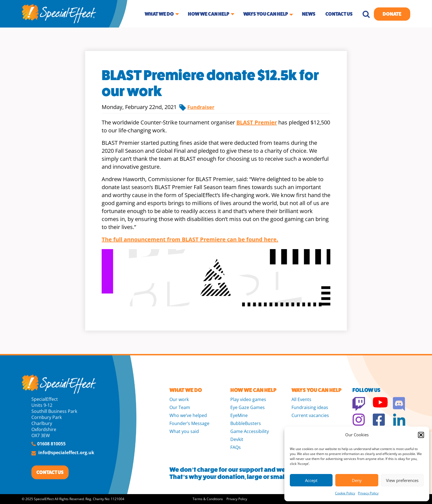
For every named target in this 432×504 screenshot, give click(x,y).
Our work (179, 399)
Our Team (180, 407)
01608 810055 (51, 444)
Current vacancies (310, 415)
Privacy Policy (368, 493)
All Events (301, 399)
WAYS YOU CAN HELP (316, 390)
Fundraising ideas (310, 407)
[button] (421, 435)
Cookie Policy (345, 493)
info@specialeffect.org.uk (66, 453)
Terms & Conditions (208, 499)
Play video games (248, 399)
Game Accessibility (250, 431)
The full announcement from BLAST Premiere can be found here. (190, 239)
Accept (311, 480)
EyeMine (239, 415)
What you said (184, 431)
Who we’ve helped (188, 415)
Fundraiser (201, 107)
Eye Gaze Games (248, 407)
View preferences (402, 480)
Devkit (237, 439)
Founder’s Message (189, 423)
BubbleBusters (246, 423)
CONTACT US (50, 472)
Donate (392, 14)
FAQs (236, 447)
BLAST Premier (257, 122)
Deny (357, 480)
